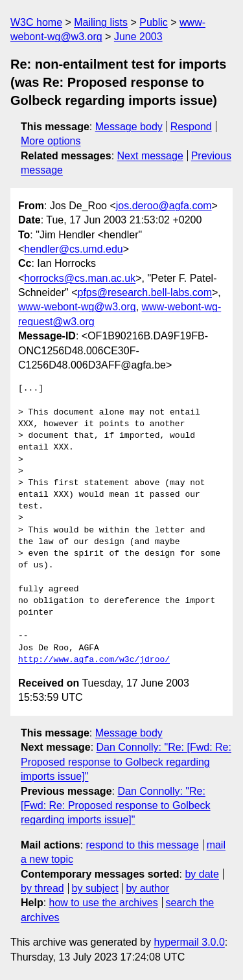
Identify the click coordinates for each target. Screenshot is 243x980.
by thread (42, 888)
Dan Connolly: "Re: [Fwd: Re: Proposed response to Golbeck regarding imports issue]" (126, 762)
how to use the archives (104, 903)
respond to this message (142, 845)
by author (147, 888)
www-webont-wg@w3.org (77, 307)
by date (202, 874)
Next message (150, 156)
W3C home (36, 22)
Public (154, 22)
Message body (129, 127)
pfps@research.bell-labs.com (145, 292)
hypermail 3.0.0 (189, 942)
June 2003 (138, 37)
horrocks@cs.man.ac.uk (80, 278)
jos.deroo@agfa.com (164, 206)
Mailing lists (101, 22)
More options (51, 141)
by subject (95, 888)
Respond (191, 127)
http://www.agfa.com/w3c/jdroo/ (94, 660)
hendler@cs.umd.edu (73, 249)
